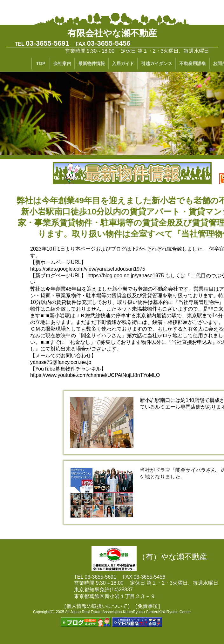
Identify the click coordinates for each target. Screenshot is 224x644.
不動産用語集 (193, 63)
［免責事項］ (148, 606)
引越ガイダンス (157, 63)
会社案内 (62, 63)
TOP (41, 63)
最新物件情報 (92, 63)
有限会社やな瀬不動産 (112, 33)
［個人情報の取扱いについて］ (97, 606)
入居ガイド (123, 63)
